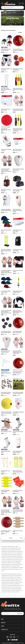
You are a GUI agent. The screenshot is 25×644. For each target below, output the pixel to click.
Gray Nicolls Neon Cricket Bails (5, 491)
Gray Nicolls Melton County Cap (6, 292)
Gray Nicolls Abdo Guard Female (5, 352)
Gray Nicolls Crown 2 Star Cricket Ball (6, 531)
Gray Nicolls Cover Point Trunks (6, 110)
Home (10, 13)
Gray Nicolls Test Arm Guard (18, 271)
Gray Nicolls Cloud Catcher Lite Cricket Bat (18, 90)
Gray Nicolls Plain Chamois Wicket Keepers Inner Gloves (6, 511)
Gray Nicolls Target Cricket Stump (18, 292)
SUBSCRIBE (20, 614)
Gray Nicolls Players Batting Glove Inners (18, 511)
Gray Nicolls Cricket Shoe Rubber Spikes (6, 332)
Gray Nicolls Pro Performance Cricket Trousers (6, 90)
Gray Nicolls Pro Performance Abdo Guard (17, 210)
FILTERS (21, 33)
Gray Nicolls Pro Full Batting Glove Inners (18, 110)
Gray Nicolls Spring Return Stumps (18, 452)
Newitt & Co (12, 643)
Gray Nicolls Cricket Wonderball (18, 69)
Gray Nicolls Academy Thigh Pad (18, 413)
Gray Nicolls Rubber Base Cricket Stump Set (6, 251)
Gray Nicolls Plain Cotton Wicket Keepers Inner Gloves (6, 170)
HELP (2, 619)
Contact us (4, 630)
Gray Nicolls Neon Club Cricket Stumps (18, 471)
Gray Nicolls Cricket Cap (6, 231)
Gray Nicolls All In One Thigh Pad (6, 69)
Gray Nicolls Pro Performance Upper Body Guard (18, 312)
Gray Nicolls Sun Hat (6, 432)
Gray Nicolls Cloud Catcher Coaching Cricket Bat (17, 130)
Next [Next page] (21, 538)
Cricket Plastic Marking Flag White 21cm (6, 373)
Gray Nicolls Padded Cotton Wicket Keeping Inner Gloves (6, 312)
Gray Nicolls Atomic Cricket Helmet (6, 50)
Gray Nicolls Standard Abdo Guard (18, 170)
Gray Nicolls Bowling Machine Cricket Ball (6, 413)
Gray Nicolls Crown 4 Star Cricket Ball (18, 372)
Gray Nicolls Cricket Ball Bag (6, 190)
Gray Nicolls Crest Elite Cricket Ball (17, 332)
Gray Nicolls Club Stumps (5, 471)
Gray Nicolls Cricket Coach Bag (18, 250)
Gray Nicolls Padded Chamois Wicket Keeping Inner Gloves (6, 271)
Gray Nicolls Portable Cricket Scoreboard (18, 393)
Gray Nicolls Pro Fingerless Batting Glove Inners (17, 352)
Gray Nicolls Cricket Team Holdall (18, 190)
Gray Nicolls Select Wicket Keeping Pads (6, 210)
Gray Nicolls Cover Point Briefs (17, 231)
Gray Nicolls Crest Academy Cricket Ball (18, 50)
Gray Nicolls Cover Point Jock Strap (17, 150)
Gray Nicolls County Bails (18, 531)
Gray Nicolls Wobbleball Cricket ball (6, 130)
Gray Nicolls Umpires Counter (6, 150)
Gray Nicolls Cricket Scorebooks (18, 491)
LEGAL (3, 626)
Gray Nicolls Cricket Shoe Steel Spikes (6, 393)
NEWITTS (3, 623)
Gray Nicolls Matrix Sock (6, 452)
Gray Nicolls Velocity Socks (18, 432)
